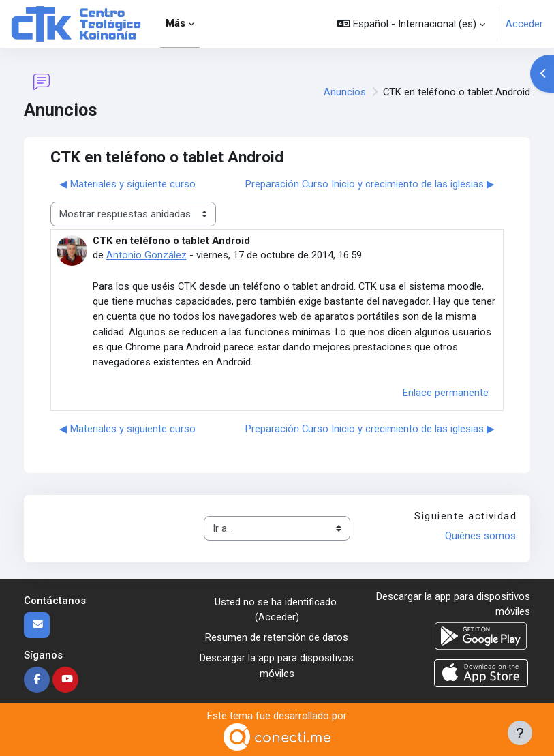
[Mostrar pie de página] (520, 733)
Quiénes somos (480, 536)
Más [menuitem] (175, 23)
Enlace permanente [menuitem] (446, 393)
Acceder (524, 24)
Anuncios (345, 92)
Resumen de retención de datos (277, 637)
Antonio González (147, 255)
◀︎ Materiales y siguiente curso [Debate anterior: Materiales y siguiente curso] (127, 184)
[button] (411, 24)
